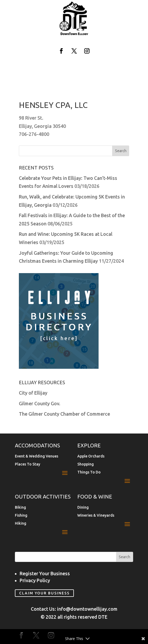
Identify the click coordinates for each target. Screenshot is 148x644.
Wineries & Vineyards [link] (96, 515)
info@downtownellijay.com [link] (87, 609)
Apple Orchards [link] (91, 456)
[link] (74, 34)
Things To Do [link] (89, 472)
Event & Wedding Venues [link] (37, 456)
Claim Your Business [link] (44, 593)
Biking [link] (20, 507)
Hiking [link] (21, 523)
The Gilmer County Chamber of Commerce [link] (64, 414)
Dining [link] (83, 507)
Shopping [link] (86, 464)
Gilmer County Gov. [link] (40, 403)
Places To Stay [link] (28, 464)
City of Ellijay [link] (33, 393)
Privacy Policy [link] (35, 580)
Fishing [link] (21, 515)
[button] (61, 51)
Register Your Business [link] (45, 573)
